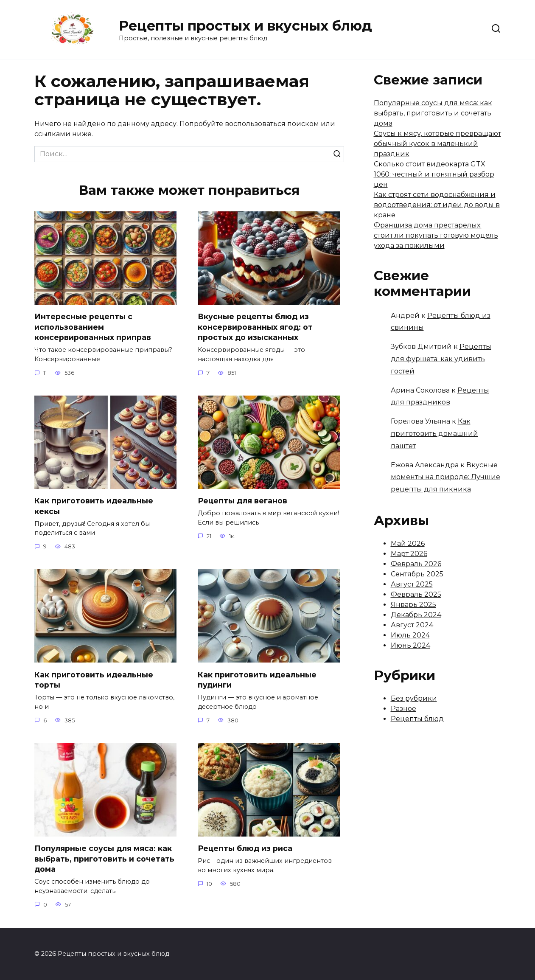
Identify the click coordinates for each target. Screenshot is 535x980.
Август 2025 (412, 584)
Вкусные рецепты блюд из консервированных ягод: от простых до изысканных (255, 327)
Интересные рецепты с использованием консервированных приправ (93, 327)
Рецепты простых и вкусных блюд (245, 26)
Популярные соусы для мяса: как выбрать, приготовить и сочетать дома (104, 859)
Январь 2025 (413, 605)
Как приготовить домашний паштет (434, 434)
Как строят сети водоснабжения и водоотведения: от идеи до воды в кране (437, 205)
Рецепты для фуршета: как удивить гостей (441, 359)
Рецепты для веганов (242, 501)
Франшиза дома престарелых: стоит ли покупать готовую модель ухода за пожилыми (436, 235)
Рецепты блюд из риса (245, 849)
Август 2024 (412, 625)
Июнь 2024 (410, 645)
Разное (403, 709)
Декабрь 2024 (416, 615)
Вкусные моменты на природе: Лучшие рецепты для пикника (445, 477)
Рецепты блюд (417, 719)
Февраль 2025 (416, 594)
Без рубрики (414, 698)
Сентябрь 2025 (417, 574)
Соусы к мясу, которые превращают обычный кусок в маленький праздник (437, 144)
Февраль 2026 (416, 564)
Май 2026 (408, 543)
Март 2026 (409, 554)
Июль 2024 (410, 635)
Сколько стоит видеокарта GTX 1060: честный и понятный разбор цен (434, 174)
